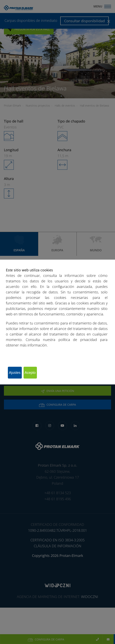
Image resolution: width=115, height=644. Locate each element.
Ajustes (15, 373)
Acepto (30, 373)
